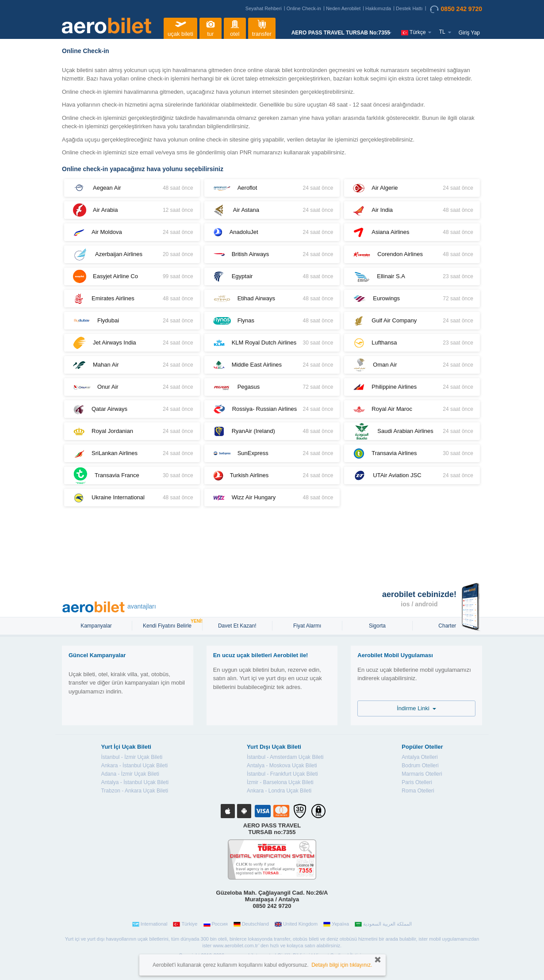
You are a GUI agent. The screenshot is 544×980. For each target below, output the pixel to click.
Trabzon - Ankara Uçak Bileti (134, 791)
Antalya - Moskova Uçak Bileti (282, 766)
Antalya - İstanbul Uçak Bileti (135, 782)
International (150, 924)
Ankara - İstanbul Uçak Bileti (134, 766)
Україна (336, 924)
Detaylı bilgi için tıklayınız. (342, 965)
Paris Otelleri (417, 782)
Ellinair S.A (412, 277)
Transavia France (132, 475)
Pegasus (272, 387)
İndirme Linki (416, 708)
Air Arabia (132, 210)
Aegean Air (132, 188)
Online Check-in (304, 8)
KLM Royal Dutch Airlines (272, 343)
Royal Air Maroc (412, 409)
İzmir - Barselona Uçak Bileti (280, 782)
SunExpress (272, 453)
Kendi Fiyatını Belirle (168, 625)
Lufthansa (412, 343)
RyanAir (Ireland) (272, 431)
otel (235, 27)
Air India (412, 210)
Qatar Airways (132, 409)
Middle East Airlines (272, 365)
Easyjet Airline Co (132, 276)
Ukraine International (132, 498)
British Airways (272, 255)
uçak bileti (180, 27)
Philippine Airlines (412, 387)
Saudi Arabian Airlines (412, 431)
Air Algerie (412, 188)
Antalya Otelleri (419, 757)
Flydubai (132, 321)
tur (211, 27)
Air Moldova (132, 232)
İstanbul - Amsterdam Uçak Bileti (285, 757)
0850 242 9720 (456, 9)
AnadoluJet (272, 232)
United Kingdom (296, 924)
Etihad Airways (272, 299)
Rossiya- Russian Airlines (272, 409)
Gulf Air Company (412, 321)
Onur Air (132, 387)
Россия (216, 924)
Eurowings (412, 299)
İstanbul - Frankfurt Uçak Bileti (282, 774)
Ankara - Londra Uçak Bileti (279, 791)
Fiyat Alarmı (307, 626)
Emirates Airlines (132, 299)
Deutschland (251, 924)
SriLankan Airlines (132, 454)
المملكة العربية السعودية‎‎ (383, 924)
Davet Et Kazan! (237, 626)
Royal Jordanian (132, 431)
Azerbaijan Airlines (132, 254)
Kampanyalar (97, 626)
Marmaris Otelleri (422, 774)
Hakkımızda (378, 8)
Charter (447, 626)
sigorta (377, 626)
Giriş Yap (469, 33)
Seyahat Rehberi (264, 8)
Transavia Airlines (412, 454)
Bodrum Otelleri (420, 766)
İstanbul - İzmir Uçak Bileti (132, 757)
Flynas (272, 321)
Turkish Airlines (272, 476)
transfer (262, 27)
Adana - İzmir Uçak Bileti (130, 774)
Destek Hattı (409, 8)
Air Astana (272, 210)
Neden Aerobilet (343, 8)
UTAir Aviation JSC (412, 475)
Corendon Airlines (412, 255)
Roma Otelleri (418, 791)
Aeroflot (272, 188)
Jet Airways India (132, 343)
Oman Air (412, 365)
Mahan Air (132, 365)
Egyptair (272, 277)
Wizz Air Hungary (272, 498)
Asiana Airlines (412, 232)
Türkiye (185, 924)
